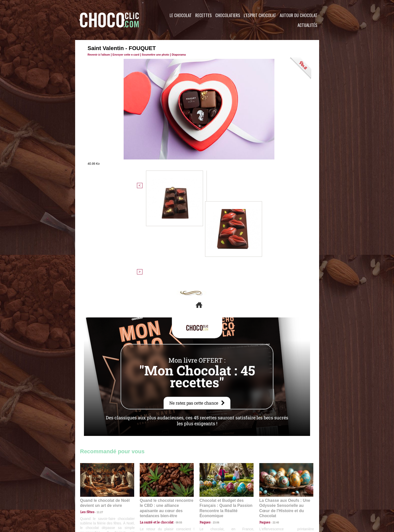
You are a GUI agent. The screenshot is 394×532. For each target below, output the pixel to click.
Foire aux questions (274, 502)
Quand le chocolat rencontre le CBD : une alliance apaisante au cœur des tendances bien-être (166, 419)
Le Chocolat (181, 15)
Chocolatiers (228, 15)
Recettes (204, 15)
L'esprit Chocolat (260, 15)
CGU (147, 502)
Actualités (307, 25)
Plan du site (211, 502)
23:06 (214, 436)
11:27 (97, 426)
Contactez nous (95, 502)
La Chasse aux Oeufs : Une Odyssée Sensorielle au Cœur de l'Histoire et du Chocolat (284, 419)
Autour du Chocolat (299, 15)
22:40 (274, 431)
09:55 (175, 431)
